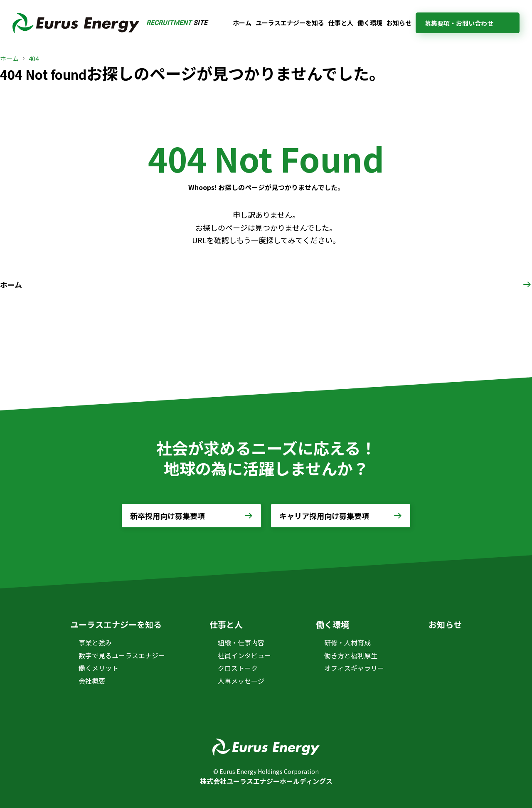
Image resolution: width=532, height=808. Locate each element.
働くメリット (99, 668)
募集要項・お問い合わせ (459, 23)
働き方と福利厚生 (351, 655)
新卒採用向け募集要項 (167, 516)
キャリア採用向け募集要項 (324, 516)
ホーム (242, 23)
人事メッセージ (241, 681)
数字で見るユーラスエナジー (122, 655)
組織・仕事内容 (241, 642)
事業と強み (95, 642)
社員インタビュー (244, 655)
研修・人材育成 (347, 642)
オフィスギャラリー (354, 668)
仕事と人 (341, 23)
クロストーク (238, 668)
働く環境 (370, 23)
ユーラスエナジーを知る (290, 23)
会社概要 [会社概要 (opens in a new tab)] (92, 681)
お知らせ (399, 23)
